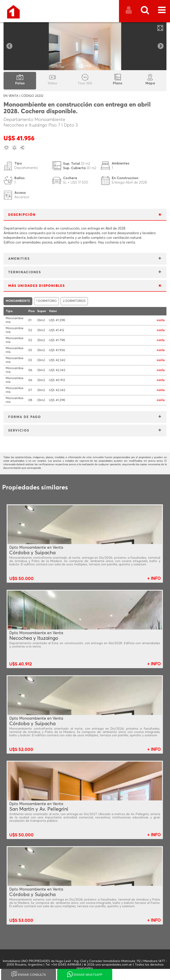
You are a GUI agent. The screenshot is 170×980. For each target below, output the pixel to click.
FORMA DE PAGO (25, 417)
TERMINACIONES (25, 272)
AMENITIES (19, 259)
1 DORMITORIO (46, 301)
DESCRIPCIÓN (22, 215)
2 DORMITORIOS (74, 301)
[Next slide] (161, 46)
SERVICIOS (19, 431)
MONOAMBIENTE (18, 301)
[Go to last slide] (9, 46)
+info (161, 320)
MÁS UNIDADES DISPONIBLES (37, 286)
